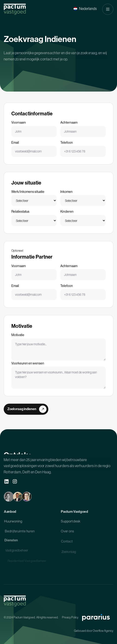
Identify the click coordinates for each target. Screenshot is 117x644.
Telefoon (67, 143)
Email (15, 143)
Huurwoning (13, 522)
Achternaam (69, 122)
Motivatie (18, 335)
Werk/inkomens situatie (28, 192)
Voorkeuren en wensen (28, 363)
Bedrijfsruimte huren (20, 532)
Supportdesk (71, 522)
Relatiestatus (20, 212)
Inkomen (66, 192)
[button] (85, 9)
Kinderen (67, 212)
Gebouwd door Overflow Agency (94, 631)
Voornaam (18, 122)
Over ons (67, 532)
